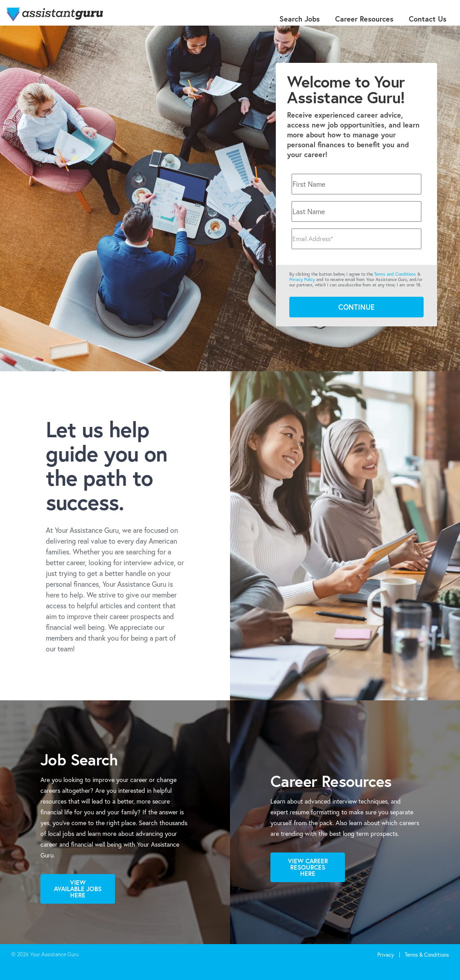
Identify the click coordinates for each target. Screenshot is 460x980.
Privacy (386, 955)
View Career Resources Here (308, 867)
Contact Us (428, 19)
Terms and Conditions (395, 274)
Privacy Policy (302, 279)
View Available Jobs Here (78, 889)
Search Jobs (300, 19)
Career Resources (364, 19)
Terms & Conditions (427, 955)
